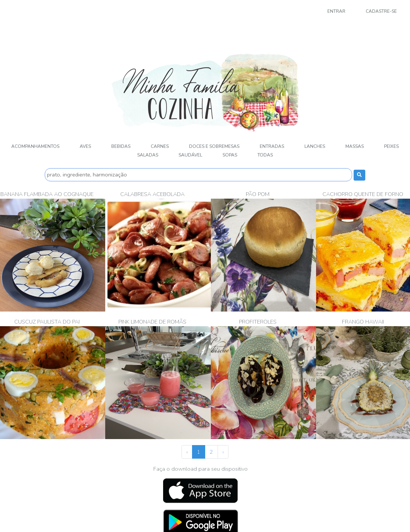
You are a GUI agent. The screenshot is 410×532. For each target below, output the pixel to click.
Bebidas (121, 146)
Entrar (336, 11)
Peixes (391, 146)
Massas (355, 146)
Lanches (315, 146)
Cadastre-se (381, 11)
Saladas (148, 155)
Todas (265, 155)
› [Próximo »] (223, 452)
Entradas (272, 146)
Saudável (190, 155)
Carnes (160, 146)
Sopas (230, 155)
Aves (85, 146)
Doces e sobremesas (214, 146)
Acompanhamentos (35, 146)
